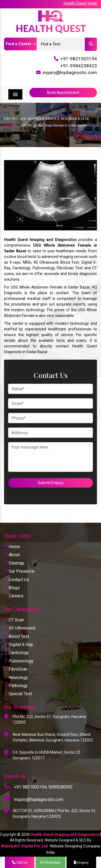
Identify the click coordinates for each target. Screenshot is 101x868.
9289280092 (61, 787)
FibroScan (16, 669)
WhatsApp (50, 862)
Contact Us (17, 580)
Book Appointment (63, 92)
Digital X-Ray (19, 645)
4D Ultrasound (20, 628)
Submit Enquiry (51, 483)
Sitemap (14, 563)
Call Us (20, 862)
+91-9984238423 (79, 66)
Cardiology (16, 653)
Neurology (16, 677)
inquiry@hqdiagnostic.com (70, 72)
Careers (14, 596)
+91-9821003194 (79, 59)
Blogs (12, 588)
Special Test (18, 694)
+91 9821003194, (31, 787)
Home (9, 126)
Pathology (16, 686)
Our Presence (19, 571)
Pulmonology (19, 661)
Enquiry (81, 862)
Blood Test (17, 636)
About (12, 555)
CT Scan (14, 620)
